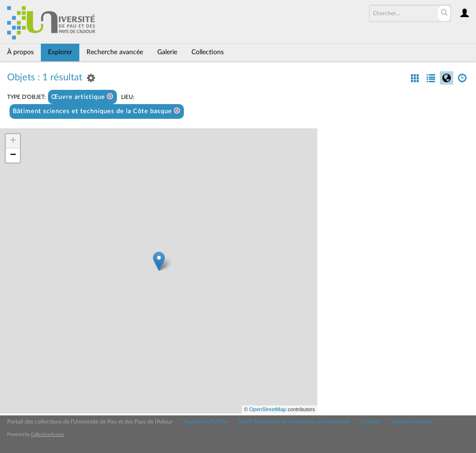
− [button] (13, 155)
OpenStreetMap (268, 409)
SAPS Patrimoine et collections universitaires (294, 422)
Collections (208, 52)
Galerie (167, 52)
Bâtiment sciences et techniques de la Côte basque (97, 111)
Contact (371, 422)
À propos (20, 52)
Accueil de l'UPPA (205, 422)
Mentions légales (412, 422)
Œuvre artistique (82, 97)
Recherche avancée (115, 52)
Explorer (60, 52)
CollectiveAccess (48, 434)
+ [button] (13, 141)
